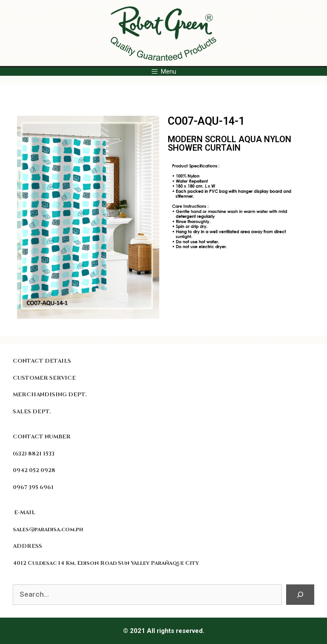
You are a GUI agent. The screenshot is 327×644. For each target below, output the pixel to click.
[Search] (300, 595)
